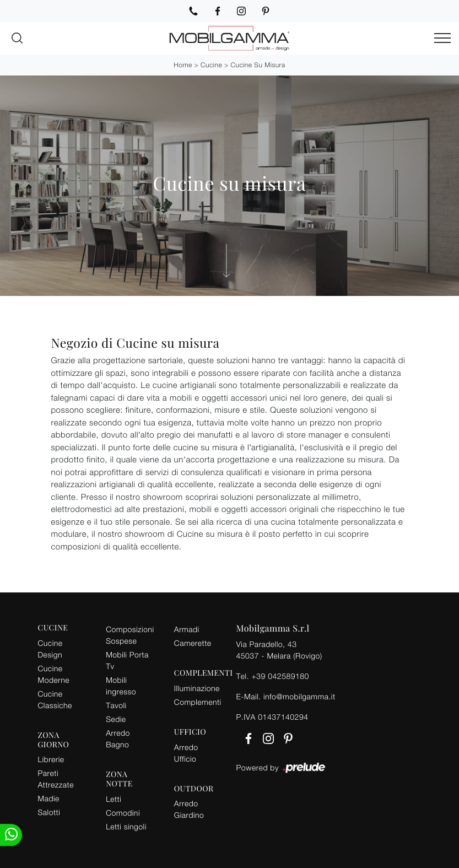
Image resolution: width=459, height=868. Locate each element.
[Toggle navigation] (442, 39)
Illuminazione (197, 688)
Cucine (211, 65)
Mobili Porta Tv (127, 660)
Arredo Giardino (189, 809)
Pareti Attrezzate (56, 779)
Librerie (51, 759)
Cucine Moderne (54, 674)
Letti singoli (126, 826)
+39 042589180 (280, 676)
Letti (114, 799)
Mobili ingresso (121, 686)
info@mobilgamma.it (299, 696)
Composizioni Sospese (130, 635)
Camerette (193, 643)
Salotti (49, 812)
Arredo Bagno (118, 738)
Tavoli (116, 705)
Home (183, 65)
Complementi (198, 702)
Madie (49, 798)
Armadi (187, 629)
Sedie (116, 719)
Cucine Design (50, 649)
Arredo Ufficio (186, 753)
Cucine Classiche (55, 699)
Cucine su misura (258, 65)
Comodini (123, 813)
